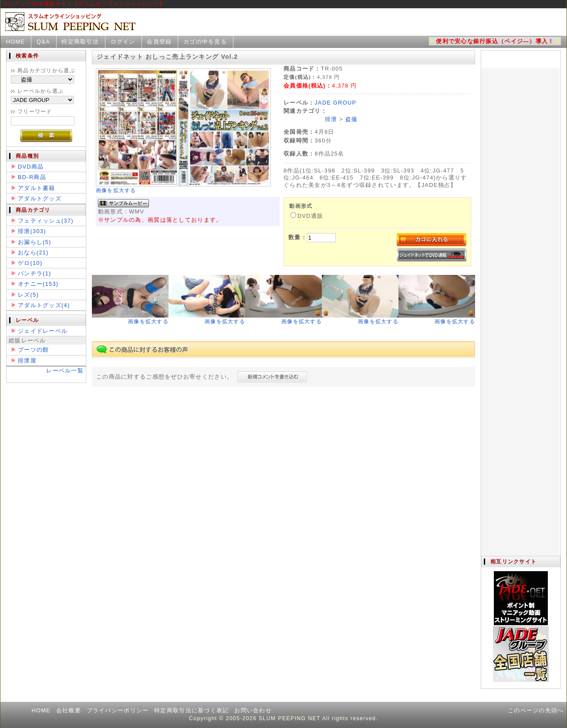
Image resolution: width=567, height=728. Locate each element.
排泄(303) (32, 231)
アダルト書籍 (37, 188)
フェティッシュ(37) (46, 221)
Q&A (43, 42)
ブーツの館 (33, 350)
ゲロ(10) (30, 263)
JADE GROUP (335, 103)
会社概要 (69, 710)
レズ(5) (28, 295)
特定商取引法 (80, 42)
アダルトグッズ (40, 198)
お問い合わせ (253, 710)
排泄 (331, 119)
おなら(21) (33, 252)
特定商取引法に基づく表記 (191, 710)
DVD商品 (31, 167)
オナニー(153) (38, 284)
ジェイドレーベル (43, 331)
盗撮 (352, 119)
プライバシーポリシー (118, 710)
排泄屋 (27, 361)
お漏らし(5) (35, 242)
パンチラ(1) (35, 273)
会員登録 (159, 42)
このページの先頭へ (536, 710)
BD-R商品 (32, 177)
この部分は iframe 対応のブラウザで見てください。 (520, 303)
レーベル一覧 (65, 371)
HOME (16, 42)
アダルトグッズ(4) (44, 305)
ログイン (123, 42)
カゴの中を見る (205, 42)
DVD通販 (307, 216)
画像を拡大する (116, 190)
